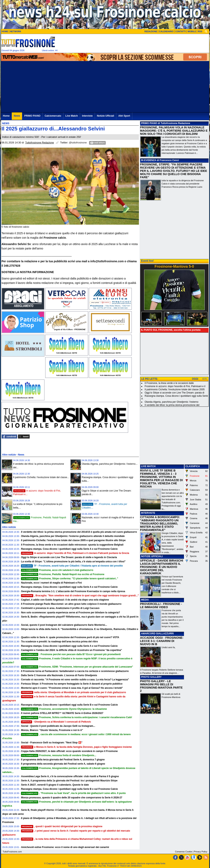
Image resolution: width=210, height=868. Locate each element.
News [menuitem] (17, 116)
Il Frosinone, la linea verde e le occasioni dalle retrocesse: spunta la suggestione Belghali (72, 545)
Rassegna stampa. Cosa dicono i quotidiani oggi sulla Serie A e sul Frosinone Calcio (69, 549)
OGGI (195, 379)
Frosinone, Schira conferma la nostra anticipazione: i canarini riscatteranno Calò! (77, 717)
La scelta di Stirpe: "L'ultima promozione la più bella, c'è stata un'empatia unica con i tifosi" (73, 562)
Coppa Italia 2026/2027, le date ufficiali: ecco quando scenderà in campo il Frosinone (69, 751)
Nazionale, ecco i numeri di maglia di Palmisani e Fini (51, 583)
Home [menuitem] (6, 116)
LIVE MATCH (148, 466)
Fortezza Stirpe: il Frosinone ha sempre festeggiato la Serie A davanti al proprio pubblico (72, 684)
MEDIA (145, 600)
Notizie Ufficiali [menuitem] (106, 116)
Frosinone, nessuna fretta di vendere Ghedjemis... (59, 755)
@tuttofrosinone (78, 143)
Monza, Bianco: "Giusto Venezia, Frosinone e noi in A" (52, 730)
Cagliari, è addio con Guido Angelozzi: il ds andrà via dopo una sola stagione (65, 600)
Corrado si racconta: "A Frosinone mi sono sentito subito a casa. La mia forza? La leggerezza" (75, 680)
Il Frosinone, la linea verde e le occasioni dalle (169, 383)
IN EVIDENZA (149, 160)
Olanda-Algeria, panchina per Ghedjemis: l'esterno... (110, 464)
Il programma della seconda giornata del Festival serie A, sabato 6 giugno (63, 764)
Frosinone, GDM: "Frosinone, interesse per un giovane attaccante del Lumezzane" (77, 667)
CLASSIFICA (193, 466)
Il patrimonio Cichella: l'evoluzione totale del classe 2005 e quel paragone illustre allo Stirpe (73, 540)
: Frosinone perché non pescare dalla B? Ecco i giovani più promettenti (71, 654)
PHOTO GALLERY (151, 677)
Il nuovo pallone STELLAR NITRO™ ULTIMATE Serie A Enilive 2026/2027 (62, 713)
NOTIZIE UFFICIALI (152, 556)
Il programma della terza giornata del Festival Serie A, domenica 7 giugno (63, 760)
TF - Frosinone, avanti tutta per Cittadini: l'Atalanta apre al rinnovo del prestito (72, 566)
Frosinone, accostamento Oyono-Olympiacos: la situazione (64, 709)
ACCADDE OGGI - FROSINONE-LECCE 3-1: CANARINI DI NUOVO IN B (162, 641)
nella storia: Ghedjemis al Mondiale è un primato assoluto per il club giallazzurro (73, 692)
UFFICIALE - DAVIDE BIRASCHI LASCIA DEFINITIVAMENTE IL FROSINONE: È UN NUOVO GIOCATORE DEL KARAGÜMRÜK (162, 567)
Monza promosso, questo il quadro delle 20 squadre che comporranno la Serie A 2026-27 (72, 798)
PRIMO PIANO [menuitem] (32, 116)
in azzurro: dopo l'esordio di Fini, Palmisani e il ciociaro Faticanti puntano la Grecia (75, 553)
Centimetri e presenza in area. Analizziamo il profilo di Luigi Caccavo (60, 608)
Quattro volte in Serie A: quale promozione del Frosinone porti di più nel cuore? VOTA (70, 637)
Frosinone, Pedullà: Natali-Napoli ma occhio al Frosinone (63, 574)
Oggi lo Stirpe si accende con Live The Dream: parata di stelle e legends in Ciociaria (69, 557)
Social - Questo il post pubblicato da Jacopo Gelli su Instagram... (58, 726)
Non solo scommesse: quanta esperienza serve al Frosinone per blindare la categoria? (70, 613)
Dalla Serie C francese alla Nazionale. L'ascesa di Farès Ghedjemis (59, 675)
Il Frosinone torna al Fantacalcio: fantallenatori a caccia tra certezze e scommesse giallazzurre (75, 671)
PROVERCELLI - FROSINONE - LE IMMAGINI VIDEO (161, 606)
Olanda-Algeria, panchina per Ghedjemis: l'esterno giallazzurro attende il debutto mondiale (73, 536)
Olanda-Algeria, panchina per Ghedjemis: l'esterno (172, 402)
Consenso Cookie (183, 852)
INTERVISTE (148, 513)
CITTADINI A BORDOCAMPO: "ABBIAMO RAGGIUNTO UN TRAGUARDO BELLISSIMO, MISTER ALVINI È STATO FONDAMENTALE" (160, 524)
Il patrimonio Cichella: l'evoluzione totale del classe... (41, 477)
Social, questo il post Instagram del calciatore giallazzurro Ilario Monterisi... (64, 625)
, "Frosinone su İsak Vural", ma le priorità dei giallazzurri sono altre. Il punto (73, 793)
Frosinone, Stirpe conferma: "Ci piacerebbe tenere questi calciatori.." (70, 579)
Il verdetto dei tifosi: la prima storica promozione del (172, 405)
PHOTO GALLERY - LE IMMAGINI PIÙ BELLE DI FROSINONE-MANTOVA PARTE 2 (161, 686)
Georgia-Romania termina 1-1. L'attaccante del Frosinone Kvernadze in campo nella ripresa (73, 591)
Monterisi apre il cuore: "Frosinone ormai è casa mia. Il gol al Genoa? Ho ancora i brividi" (72, 688)
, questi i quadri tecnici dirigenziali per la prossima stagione (62, 826)
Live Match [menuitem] (72, 116)
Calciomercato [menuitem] (53, 116)
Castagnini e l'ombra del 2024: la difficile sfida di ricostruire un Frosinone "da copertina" (71, 650)
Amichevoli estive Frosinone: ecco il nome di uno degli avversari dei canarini (65, 847)
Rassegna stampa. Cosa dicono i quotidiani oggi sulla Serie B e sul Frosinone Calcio (69, 705)
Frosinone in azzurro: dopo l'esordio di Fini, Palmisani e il (175, 386)
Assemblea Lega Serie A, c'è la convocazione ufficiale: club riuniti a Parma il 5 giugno (70, 776)
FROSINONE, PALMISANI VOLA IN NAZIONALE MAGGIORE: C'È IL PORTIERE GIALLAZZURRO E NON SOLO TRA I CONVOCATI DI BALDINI (174, 131)
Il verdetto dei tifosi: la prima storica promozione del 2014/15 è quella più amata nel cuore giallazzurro (79, 532)
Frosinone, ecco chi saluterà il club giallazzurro (57, 570)
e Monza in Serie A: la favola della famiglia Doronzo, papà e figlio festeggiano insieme (76, 747)
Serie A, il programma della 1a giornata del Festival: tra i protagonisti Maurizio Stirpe (69, 781)
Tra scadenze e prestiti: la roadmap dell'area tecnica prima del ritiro (59, 642)
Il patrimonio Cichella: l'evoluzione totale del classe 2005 (175, 389)
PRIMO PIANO (149, 123)
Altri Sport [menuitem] (124, 116)
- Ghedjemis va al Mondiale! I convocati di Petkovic (56, 722)
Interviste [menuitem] (87, 116)
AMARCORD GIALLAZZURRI (157, 634)
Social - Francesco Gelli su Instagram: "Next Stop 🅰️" (52, 743)
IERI (204, 379)
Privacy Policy (200, 852)
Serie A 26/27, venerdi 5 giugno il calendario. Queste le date (55, 785)
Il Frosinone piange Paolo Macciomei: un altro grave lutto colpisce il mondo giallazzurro (71, 604)
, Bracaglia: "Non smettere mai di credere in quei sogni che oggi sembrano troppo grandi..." (80, 596)
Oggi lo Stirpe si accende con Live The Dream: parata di (175, 393)
